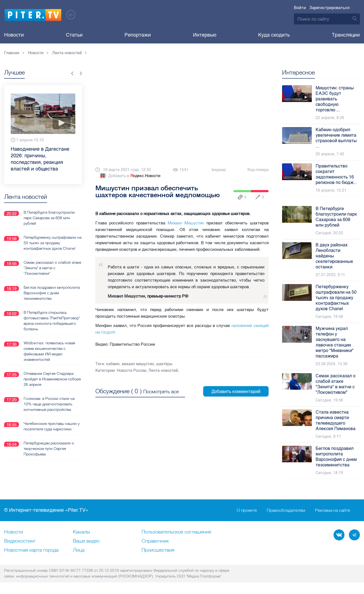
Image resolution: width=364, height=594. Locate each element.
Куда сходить (274, 35)
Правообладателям (286, 510)
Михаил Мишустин (186, 223)
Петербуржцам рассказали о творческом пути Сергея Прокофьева (49, 448)
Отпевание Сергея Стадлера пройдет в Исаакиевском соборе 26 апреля (52, 379)
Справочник (155, 541)
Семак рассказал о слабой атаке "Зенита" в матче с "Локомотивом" (52, 268)
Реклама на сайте (333, 510)
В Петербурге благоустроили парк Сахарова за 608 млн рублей (49, 218)
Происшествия (158, 550)
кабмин (113, 364)
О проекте (247, 510)
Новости (14, 35)
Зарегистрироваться (329, 8)
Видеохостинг (20, 541)
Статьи (74, 35)
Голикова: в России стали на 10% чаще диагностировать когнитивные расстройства (49, 404)
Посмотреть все (161, 391)
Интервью (205, 35)
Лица (79, 550)
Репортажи (138, 35)
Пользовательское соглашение (176, 532)
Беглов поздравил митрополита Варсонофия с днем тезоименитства (52, 293)
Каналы (81, 532)
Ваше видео (86, 541)
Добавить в (129, 176)
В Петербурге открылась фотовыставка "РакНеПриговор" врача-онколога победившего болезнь (52, 320)
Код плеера (258, 170)
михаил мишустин (138, 364)
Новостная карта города (31, 550)
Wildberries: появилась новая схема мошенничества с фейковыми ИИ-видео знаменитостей (49, 351)
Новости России (132, 371)
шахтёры (164, 364)
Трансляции (346, 35)
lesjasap (219, 170)
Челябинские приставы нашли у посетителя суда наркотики (52, 426)
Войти (300, 8)
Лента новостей (163, 371)
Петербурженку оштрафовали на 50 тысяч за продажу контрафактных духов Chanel (53, 243)
